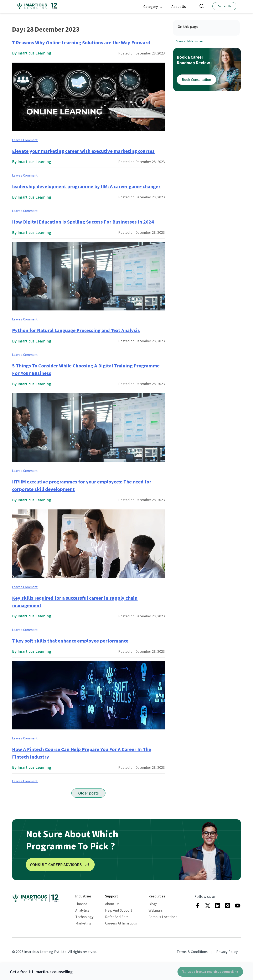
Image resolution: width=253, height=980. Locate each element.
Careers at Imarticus (121, 923)
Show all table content (190, 41)
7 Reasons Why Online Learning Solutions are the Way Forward (81, 43)
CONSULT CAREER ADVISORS (60, 865)
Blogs (153, 904)
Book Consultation (196, 80)
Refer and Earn (117, 917)
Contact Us (224, 6)
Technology (84, 917)
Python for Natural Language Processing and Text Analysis (76, 330)
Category (153, 7)
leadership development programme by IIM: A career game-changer (86, 186)
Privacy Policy (227, 952)
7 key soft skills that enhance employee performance (70, 641)
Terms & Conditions (192, 952)
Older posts (88, 793)
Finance (81, 904)
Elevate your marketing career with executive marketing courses (83, 151)
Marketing (83, 923)
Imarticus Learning (34, 53)
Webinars (156, 910)
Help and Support (119, 910)
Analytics (82, 910)
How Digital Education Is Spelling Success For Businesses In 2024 (83, 222)
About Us (179, 7)
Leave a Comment (25, 140)
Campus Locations (163, 917)
